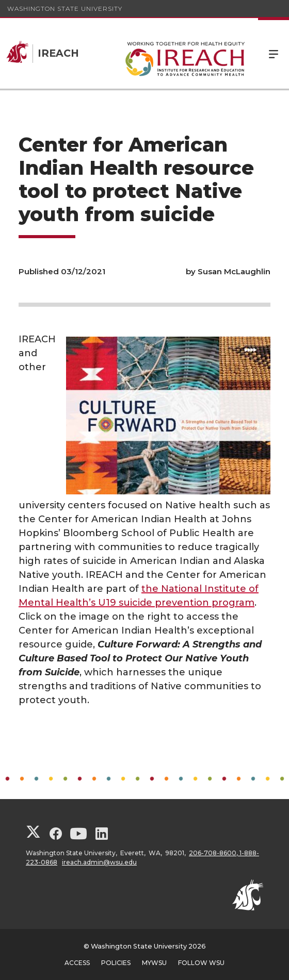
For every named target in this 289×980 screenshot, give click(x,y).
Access (77, 963)
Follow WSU (201, 963)
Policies (116, 963)
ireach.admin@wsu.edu (99, 862)
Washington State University (65, 9)
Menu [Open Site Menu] (274, 53)
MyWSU (154, 963)
